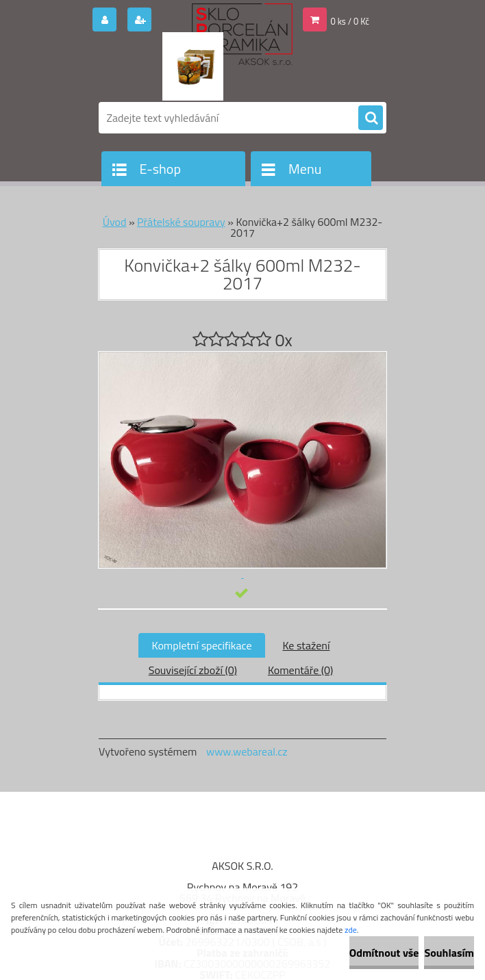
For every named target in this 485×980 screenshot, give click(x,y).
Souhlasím (449, 953)
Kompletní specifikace (202, 645)
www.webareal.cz (247, 751)
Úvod (115, 222)
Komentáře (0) (300, 670)
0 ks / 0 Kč (350, 21)
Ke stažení (306, 645)
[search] (371, 118)
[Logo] (193, 66)
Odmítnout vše (384, 953)
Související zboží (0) (193, 670)
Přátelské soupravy (181, 222)
